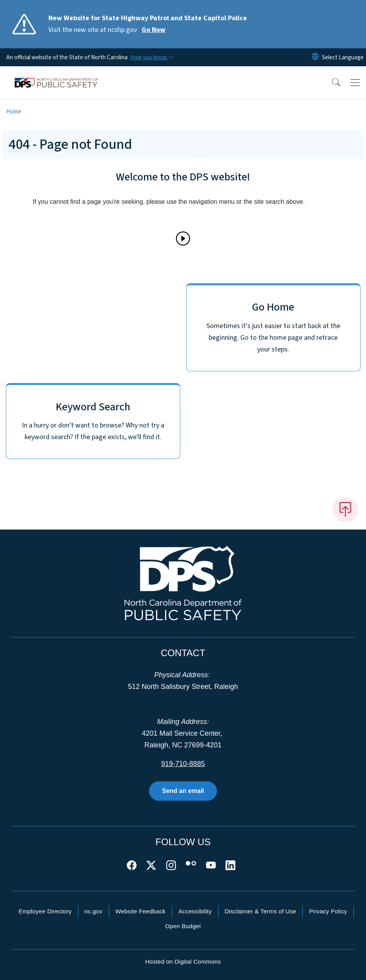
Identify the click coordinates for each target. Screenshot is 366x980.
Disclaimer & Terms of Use (261, 911)
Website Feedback (141, 911)
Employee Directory (45, 911)
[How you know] (151, 57)
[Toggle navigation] (355, 83)
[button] (331, 83)
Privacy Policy (328, 911)
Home (14, 111)
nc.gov (94, 911)
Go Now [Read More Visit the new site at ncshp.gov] (154, 30)
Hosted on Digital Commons (183, 961)
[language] (343, 57)
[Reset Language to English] (315, 57)
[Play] (183, 238)
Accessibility (195, 911)
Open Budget (183, 926)
